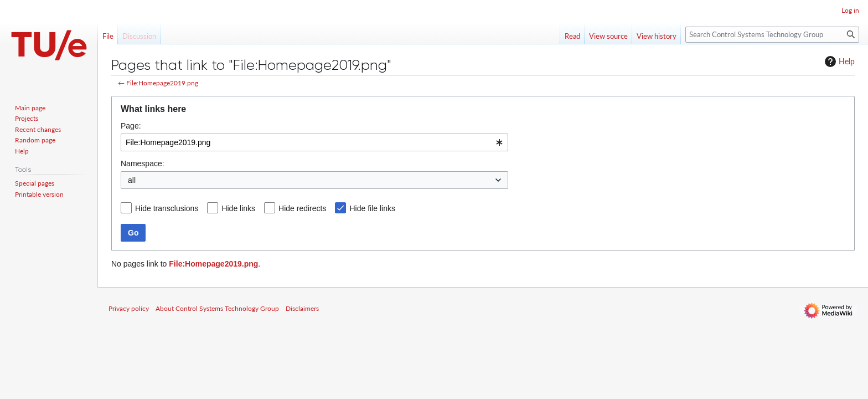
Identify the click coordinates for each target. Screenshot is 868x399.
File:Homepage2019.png (162, 83)
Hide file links (372, 208)
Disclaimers (302, 308)
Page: (131, 126)
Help (838, 62)
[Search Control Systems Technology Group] (772, 35)
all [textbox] (132, 180)
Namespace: (143, 163)
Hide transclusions (167, 208)
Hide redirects (302, 208)
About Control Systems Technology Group (217, 308)
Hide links (238, 208)
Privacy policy (129, 308)
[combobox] (314, 142)
